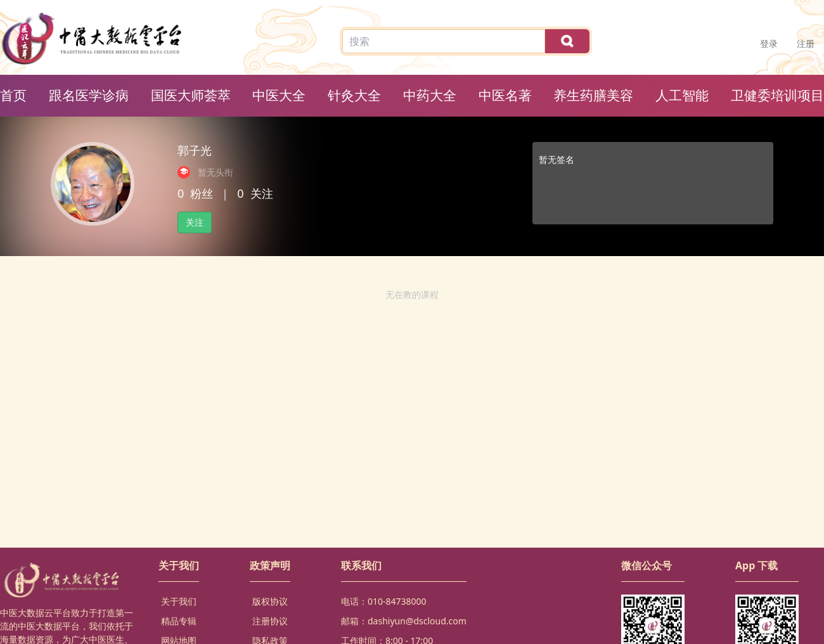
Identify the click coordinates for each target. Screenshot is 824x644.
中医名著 (505, 96)
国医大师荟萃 (191, 96)
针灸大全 (354, 96)
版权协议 (270, 601)
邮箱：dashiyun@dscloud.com (404, 621)
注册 (806, 43)
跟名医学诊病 (89, 96)
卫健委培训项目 (777, 96)
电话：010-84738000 (384, 601)
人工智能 (682, 96)
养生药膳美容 (593, 96)
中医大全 (279, 96)
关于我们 (179, 601)
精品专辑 (179, 621)
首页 (13, 96)
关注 (195, 222)
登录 (769, 43)
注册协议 (270, 621)
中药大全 (430, 96)
